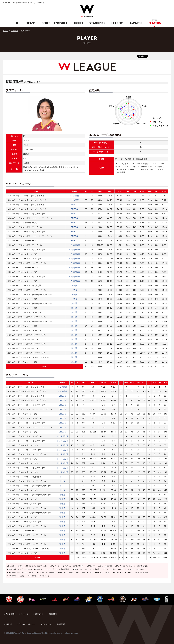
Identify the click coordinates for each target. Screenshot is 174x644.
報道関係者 (61, 624)
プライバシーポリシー (27, 624)
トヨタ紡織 (74, 196)
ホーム (5, 31)
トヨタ (74, 286)
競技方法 (39, 614)
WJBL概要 (10, 614)
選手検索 (14, 31)
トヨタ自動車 (74, 245)
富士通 (74, 303)
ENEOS (74, 205)
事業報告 (53, 614)
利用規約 (9, 624)
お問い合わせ (46, 624)
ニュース (25, 614)
